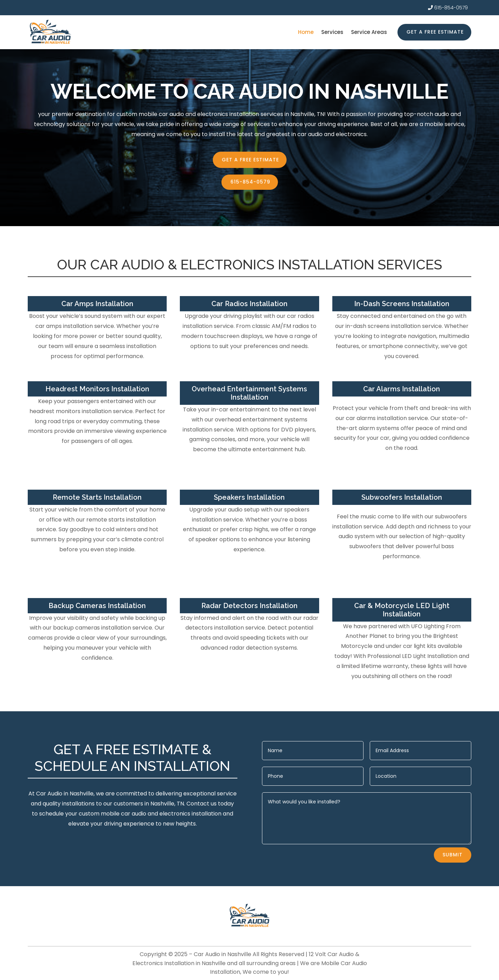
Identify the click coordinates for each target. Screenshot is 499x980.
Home (306, 33)
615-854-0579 (451, 8)
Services (332, 33)
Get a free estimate (435, 32)
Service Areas (369, 33)
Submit (453, 855)
